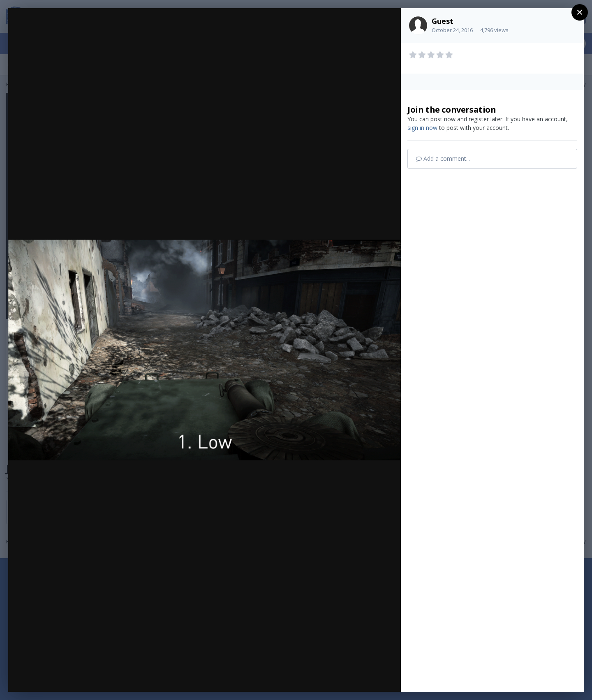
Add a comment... (443, 158)
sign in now (422, 128)
